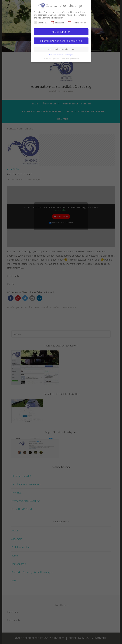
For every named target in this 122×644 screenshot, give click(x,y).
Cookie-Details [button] (48, 58)
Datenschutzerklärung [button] (62, 58)
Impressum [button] (75, 58)
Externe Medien (77, 23)
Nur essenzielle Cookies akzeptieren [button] (61, 49)
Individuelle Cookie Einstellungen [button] (61, 55)
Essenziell (40, 23)
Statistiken (58, 23)
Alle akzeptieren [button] (61, 32)
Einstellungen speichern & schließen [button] (61, 41)
